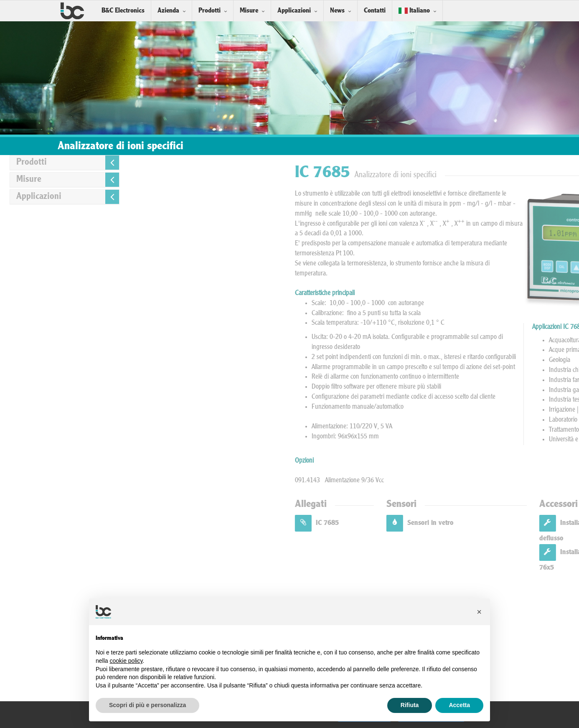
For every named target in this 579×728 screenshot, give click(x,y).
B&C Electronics (123, 11)
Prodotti (210, 11)
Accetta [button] (459, 705)
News (337, 11)
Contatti (375, 11)
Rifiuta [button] (410, 705)
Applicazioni (294, 11)
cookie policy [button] (126, 661)
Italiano (414, 11)
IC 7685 (458, 523)
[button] (479, 612)
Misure (249, 11)
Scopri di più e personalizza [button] (147, 705)
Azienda (168, 11)
